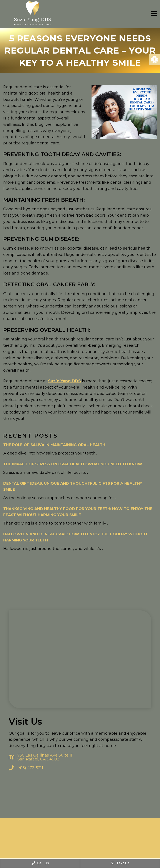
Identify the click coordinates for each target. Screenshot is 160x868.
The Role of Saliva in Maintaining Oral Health (54, 444)
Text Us (120, 863)
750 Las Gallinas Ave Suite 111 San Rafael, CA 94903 (45, 756)
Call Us (40, 863)
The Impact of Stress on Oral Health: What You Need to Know (73, 463)
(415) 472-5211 (30, 767)
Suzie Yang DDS (64, 380)
